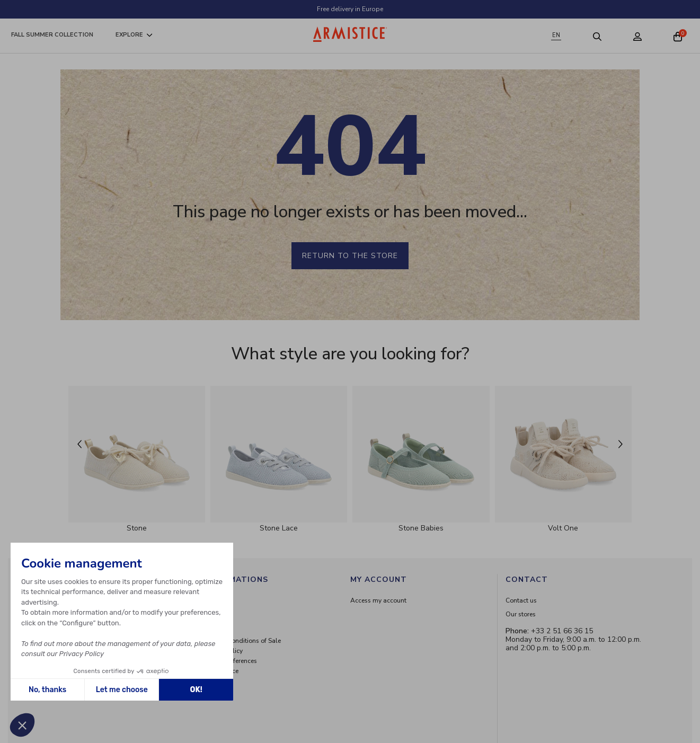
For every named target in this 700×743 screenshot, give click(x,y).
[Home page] (350, 34)
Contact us (521, 600)
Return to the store (350, 256)
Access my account (378, 600)
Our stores (521, 614)
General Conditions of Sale (242, 641)
